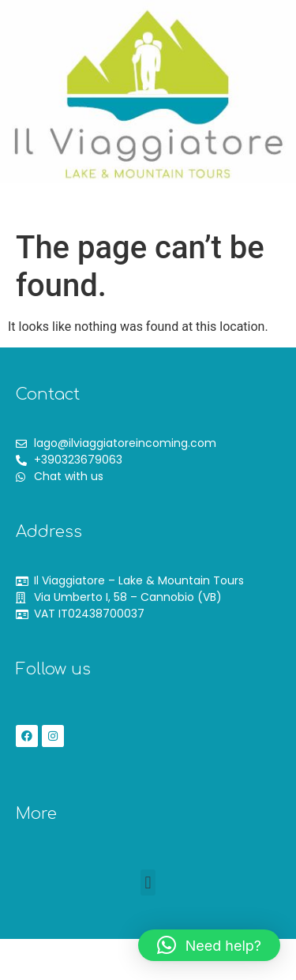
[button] (71, 211)
